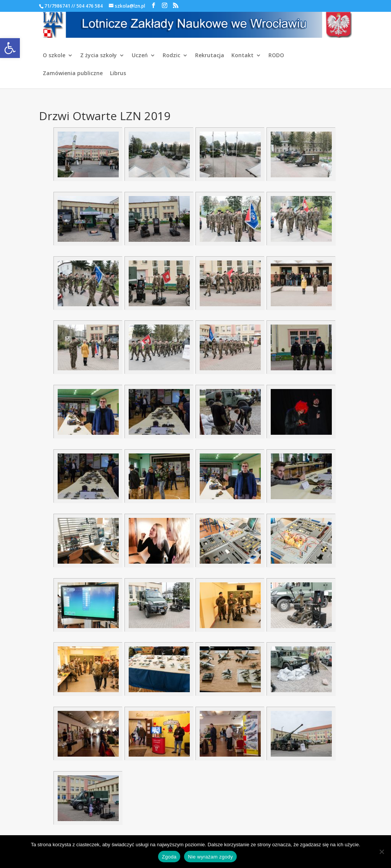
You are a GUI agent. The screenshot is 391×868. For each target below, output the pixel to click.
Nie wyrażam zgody (210, 857)
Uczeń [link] (140, 56)
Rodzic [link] (171, 56)
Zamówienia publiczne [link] (73, 74)
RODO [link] (276, 56)
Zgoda (169, 857)
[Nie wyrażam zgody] (381, 852)
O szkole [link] (54, 56)
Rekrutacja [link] (210, 56)
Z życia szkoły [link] (99, 56)
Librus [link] (118, 74)
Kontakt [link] (242, 56)
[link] (10, 48)
